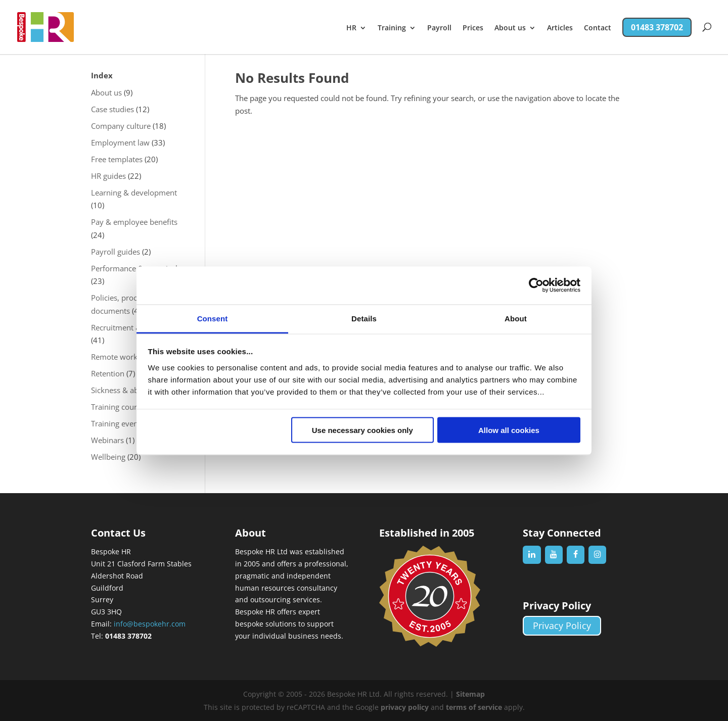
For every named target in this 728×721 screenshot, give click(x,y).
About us (510, 28)
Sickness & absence (125, 390)
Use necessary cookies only (362, 430)
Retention (108, 373)
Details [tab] (364, 318)
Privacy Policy (562, 626)
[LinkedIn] (532, 555)
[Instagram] (597, 555)
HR (351, 28)
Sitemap (470, 694)
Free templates (117, 159)
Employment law (120, 142)
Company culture (121, 126)
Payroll (439, 28)
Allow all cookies (509, 430)
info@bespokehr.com (150, 624)
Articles (560, 28)
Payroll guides (116, 252)
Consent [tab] (213, 318)
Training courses (120, 407)
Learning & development (134, 193)
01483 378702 (657, 27)
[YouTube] (554, 555)
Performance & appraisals (136, 268)
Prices (473, 28)
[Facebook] (576, 555)
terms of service (474, 707)
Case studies (112, 109)
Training (392, 28)
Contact (598, 28)
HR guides (108, 176)
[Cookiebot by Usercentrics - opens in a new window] (536, 285)
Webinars (107, 440)
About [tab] (516, 318)
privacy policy (405, 707)
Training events (118, 423)
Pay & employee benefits (134, 222)
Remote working (120, 357)
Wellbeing (108, 457)
